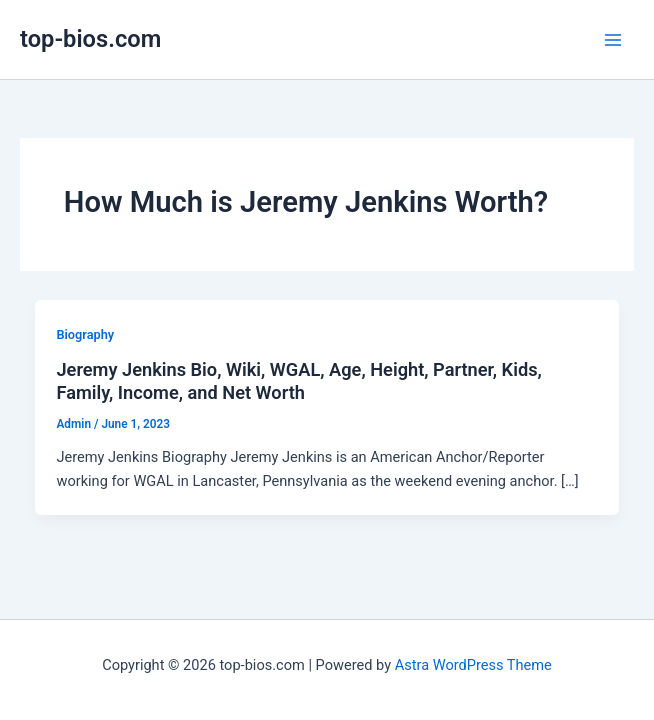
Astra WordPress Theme (473, 665)
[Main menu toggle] (613, 40)
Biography (85, 334)
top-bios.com (90, 39)
